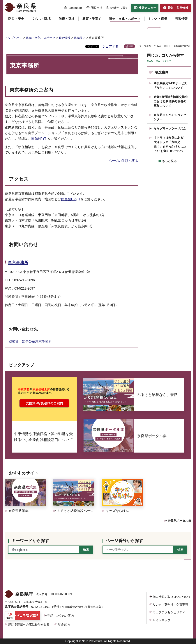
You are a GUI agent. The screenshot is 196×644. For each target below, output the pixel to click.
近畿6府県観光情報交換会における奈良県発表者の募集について (171, 101)
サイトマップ (162, 620)
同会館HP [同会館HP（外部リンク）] (68, 199)
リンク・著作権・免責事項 (170, 605)
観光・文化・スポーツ (40, 38)
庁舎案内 (64, 624)
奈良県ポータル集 (179, 521)
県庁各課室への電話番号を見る (29, 624)
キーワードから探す (30, 541)
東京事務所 (18, 262)
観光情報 (64, 38)
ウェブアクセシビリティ (169, 612)
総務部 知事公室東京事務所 (32, 341)
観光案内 (80, 38)
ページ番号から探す (125, 541)
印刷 (131, 46)
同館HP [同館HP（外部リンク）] (37, 139)
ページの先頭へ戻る (123, 161)
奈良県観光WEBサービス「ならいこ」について (170, 86)
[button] (73, 8)
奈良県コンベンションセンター (170, 117)
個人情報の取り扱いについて (172, 597)
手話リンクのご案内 (61, 616)
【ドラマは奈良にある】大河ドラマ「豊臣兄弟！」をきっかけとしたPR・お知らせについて (170, 144)
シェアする (110, 46)
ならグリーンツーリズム (170, 129)
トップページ (14, 38)
